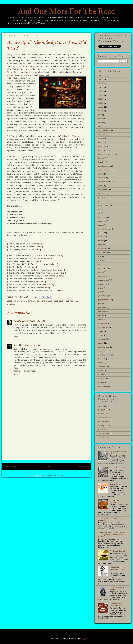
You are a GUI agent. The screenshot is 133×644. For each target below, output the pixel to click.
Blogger (84, 638)
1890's (101, 79)
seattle (101, 343)
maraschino (103, 268)
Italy (100, 115)
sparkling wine (104, 347)
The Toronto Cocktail (117, 551)
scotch (101, 335)
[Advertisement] (46, 440)
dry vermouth (103, 190)
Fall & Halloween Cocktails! (116, 501)
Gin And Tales (103, 414)
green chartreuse (105, 229)
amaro (17, 301)
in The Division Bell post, (69, 136)
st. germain (102, 351)
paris (100, 292)
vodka (101, 374)
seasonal (102, 339)
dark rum (32, 301)
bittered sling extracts (106, 154)
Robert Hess (103, 430)
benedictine (103, 150)
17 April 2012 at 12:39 (37, 321)
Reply (16, 337)
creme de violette (105, 182)
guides (101, 233)
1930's (101, 91)
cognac (101, 174)
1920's (101, 87)
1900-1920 (102, 83)
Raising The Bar (104, 426)
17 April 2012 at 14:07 (32, 345)
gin (99, 213)
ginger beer (103, 217)
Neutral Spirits (115, 484)
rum (72, 301)
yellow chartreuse (105, 386)
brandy (101, 162)
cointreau (102, 178)
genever (101, 209)
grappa (101, 225)
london (101, 264)
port (100, 304)
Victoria (101, 119)
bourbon (101, 158)
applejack (102, 135)
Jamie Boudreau (104, 418)
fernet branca (103, 205)
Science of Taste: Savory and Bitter (116, 605)
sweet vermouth (104, 355)
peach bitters (103, 296)
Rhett (19, 297)
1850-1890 (102, 76)
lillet (100, 257)
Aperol (101, 107)
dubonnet (102, 194)
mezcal (101, 272)
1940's (101, 95)
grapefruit (102, 221)
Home (47, 466)
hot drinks (102, 245)
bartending (102, 146)
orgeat (101, 288)
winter (101, 382)
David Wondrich (104, 410)
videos (101, 371)
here (40, 244)
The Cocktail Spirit (105, 433)
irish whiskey (103, 249)
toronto (101, 363)
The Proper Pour (104, 438)
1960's (101, 103)
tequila (101, 359)
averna (24, 301)
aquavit (101, 138)
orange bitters (52, 301)
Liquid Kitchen (104, 422)
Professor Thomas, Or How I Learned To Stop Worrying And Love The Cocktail (113, 535)
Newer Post (10, 466)
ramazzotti (102, 312)
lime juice (102, 260)
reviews (101, 316)
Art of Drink (102, 406)
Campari (101, 111)
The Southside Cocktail (118, 468)
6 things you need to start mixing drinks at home (117, 569)
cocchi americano (105, 170)
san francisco (103, 327)
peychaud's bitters (105, 300)
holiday (101, 241)
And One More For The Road (67, 11)
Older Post (83, 466)
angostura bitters (105, 131)
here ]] (38, 250)
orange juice (103, 284)
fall (99, 201)
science (101, 331)
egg (100, 197)
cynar (100, 186)
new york (41, 301)
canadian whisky (105, 166)
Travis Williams (20, 321)
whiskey (101, 378)
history (101, 237)
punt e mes (64, 301)
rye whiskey (103, 323)
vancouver (102, 367)
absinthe (101, 123)
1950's (101, 99)
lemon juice (103, 253)
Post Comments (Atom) (53, 476)
